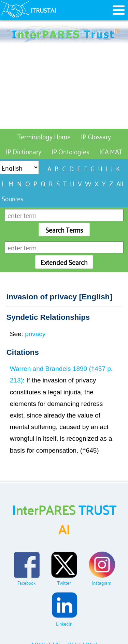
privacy (35, 334)
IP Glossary (96, 136)
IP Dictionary (24, 151)
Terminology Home (44, 136)
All (120, 183)
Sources (12, 198)
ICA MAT (111, 151)
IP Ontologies (70, 151)
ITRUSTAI (43, 10)
